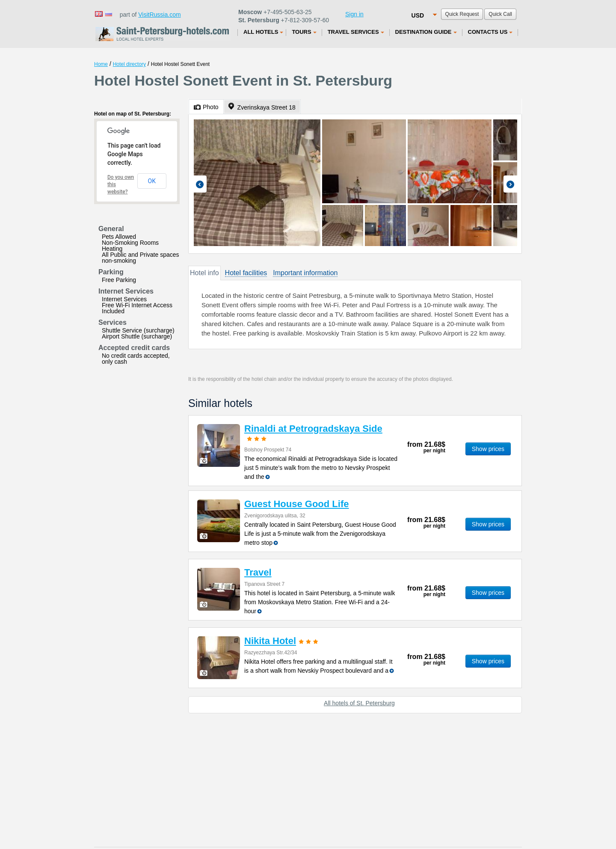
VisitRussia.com (159, 15)
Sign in (354, 14)
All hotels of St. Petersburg (359, 703)
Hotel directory (129, 64)
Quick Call (500, 14)
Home (101, 64)
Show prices (488, 449)
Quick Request (462, 14)
